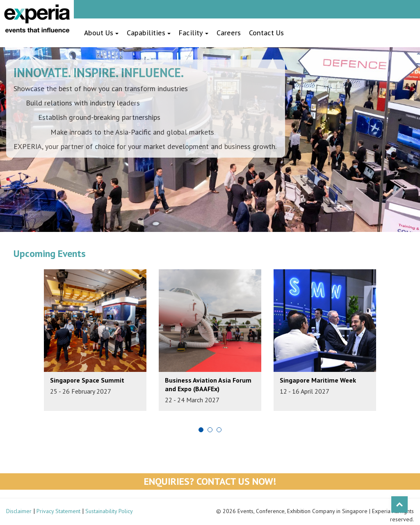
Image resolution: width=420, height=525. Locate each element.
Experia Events (37, 18)
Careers (229, 33)
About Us (101, 33)
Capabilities (149, 33)
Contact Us (266, 33)
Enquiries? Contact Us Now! (210, 481)
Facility (194, 33)
